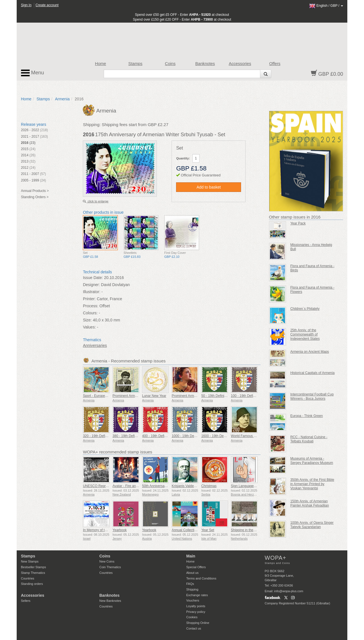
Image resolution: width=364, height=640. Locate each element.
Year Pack (298, 223)
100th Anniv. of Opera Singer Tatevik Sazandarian (312, 525)
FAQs (190, 584)
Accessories (240, 64)
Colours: (90, 313)
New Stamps (30, 561)
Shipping (192, 589)
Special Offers (196, 567)
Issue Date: (93, 278)
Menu (32, 73)
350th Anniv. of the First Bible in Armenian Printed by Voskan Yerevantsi (312, 484)
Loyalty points (196, 606)
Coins (170, 64)
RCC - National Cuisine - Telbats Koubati (309, 439)
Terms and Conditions (201, 578)
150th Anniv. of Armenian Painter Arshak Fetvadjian (310, 503)
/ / (326, 6)
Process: (90, 306)
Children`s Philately (305, 309)
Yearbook (120, 530)
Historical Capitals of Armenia (312, 373)
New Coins (107, 561)
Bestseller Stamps (33, 567)
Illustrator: (91, 292)
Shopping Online (198, 623)
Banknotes (205, 64)
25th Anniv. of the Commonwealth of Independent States (305, 334)
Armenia (62, 99)
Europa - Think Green (306, 416)
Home (100, 64)
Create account (47, 5)
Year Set (208, 530)
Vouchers (193, 600)
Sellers (26, 601)
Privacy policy (196, 612)
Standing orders (32, 584)
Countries (28, 578)
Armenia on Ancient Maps (310, 352)
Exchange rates (197, 595)
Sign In (26, 5)
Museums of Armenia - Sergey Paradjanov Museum (312, 461)
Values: (89, 327)
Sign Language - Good (248, 486)
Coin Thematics (110, 567)
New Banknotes (110, 601)
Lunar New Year (154, 396)
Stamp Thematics (33, 573)
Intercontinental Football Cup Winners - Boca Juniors (312, 396)
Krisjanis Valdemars (186, 486)
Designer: (91, 285)
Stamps (135, 64)
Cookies (192, 617)
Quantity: (183, 158)
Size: (87, 320)
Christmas (209, 486)
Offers (275, 64)
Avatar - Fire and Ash (128, 486)
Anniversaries (95, 345)
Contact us (194, 628)
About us (192, 573)
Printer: (89, 299)
